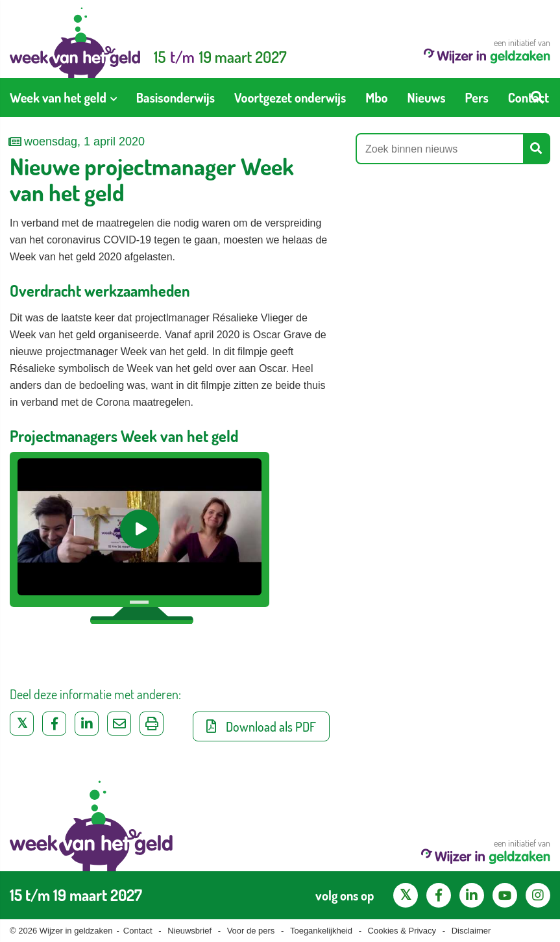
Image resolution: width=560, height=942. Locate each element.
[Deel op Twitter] (22, 724)
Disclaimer (471, 931)
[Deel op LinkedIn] (87, 724)
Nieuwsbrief (189, 931)
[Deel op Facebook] (54, 724)
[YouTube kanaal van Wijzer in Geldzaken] (505, 895)
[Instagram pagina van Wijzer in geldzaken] (538, 895)
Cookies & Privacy (402, 931)
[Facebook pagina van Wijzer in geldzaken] (439, 895)
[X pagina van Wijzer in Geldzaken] (406, 895)
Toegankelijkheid (321, 931)
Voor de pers (251, 931)
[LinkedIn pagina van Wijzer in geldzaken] (472, 895)
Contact (138, 931)
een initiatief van (487, 50)
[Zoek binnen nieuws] (440, 149)
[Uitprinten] (152, 724)
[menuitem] (63, 97)
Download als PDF (261, 726)
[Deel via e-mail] (119, 724)
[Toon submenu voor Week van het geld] (114, 97)
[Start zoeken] (537, 97)
